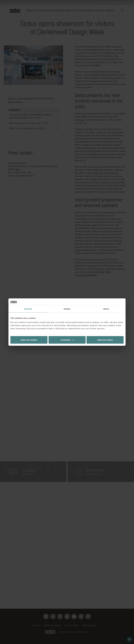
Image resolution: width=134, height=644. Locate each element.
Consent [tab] (28, 309)
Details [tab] (67, 309)
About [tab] (106, 309)
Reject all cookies (29, 340)
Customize (67, 340)
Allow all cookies (105, 340)
